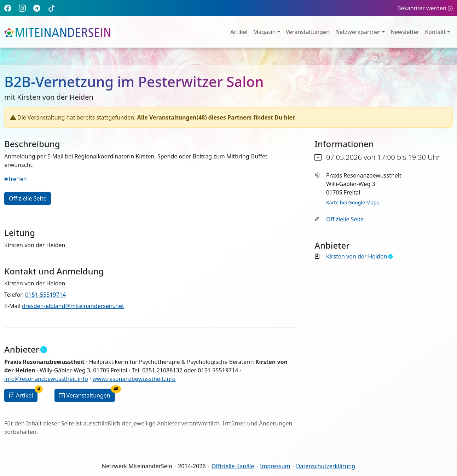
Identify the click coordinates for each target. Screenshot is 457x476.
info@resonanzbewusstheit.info (46, 379)
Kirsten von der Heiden (360, 256)
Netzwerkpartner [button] (358, 32)
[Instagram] (22, 8)
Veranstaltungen (308, 32)
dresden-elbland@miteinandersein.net (73, 306)
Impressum (275, 466)
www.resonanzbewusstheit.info (134, 379)
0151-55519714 (45, 295)
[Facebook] (8, 8)
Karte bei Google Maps (352, 202)
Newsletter (405, 32)
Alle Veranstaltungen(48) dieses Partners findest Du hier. (217, 117)
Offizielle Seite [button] (28, 198)
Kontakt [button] (435, 32)
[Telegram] (37, 8)
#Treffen (16, 179)
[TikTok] (52, 8)
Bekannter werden (425, 8)
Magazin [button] (265, 32)
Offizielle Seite (345, 219)
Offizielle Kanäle (233, 466)
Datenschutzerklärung (326, 466)
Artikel (239, 32)
